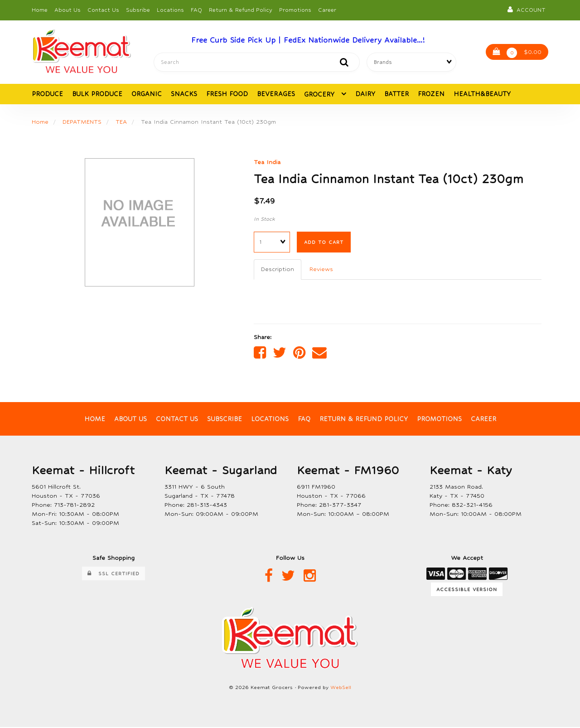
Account (527, 10)
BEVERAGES (276, 94)
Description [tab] (278, 269)
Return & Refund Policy (241, 10)
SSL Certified (114, 575)
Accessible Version (467, 590)
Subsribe (138, 10)
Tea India (267, 162)
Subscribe (225, 419)
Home (40, 10)
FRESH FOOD (227, 94)
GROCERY (320, 94)
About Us (68, 10)
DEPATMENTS (82, 122)
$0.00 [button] (517, 53)
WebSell (341, 688)
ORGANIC (147, 94)
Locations (170, 10)
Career (327, 10)
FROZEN (431, 94)
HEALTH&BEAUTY (482, 94)
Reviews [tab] (321, 269)
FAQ (196, 10)
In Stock (264, 219)
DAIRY (365, 94)
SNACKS (184, 94)
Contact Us (103, 10)
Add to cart (324, 242)
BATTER (396, 94)
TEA (121, 122)
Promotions (295, 10)
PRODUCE (47, 94)
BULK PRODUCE (97, 94)
